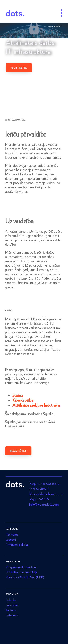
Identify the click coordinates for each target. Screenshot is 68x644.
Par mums (12, 534)
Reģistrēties (19, 68)
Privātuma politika (17, 545)
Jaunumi (11, 540)
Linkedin (11, 600)
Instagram (12, 615)
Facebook (12, 605)
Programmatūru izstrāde (21, 567)
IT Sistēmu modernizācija (21, 572)
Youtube (11, 610)
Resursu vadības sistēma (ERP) (25, 577)
